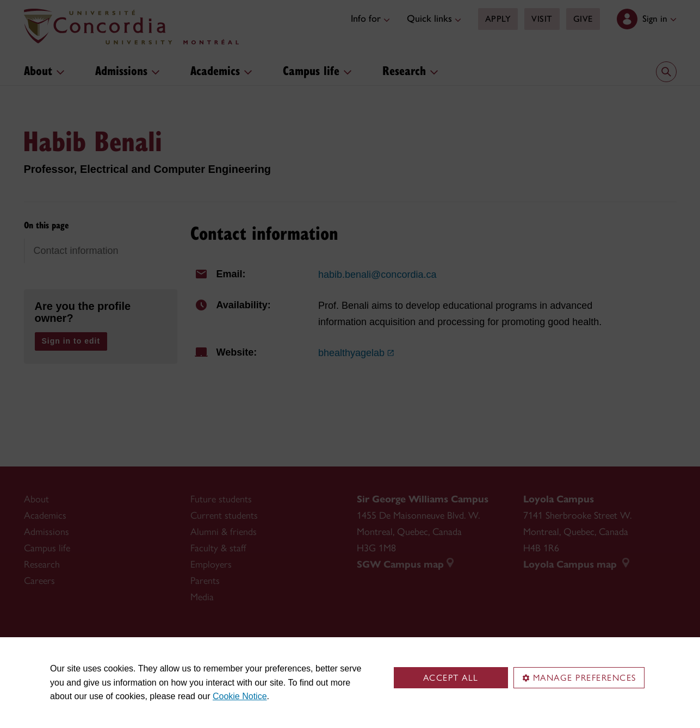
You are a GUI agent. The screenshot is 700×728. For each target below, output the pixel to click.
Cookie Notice (240, 696)
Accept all (451, 678)
